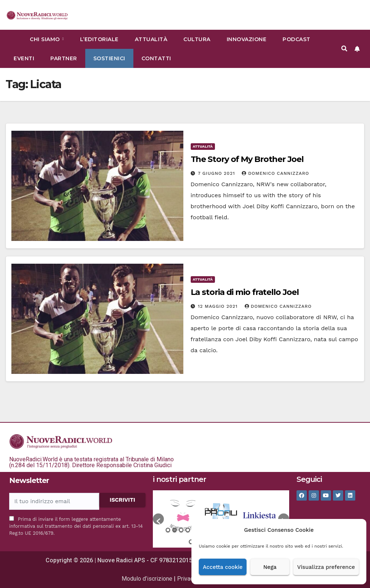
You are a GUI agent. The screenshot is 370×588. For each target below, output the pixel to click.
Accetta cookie (223, 567)
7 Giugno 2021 (217, 173)
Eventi (24, 58)
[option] (183, 515)
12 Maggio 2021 (218, 306)
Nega (270, 567)
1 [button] (168, 530)
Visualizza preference (326, 567)
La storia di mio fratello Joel (245, 292)
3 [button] (181, 530)
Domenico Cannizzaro (275, 173)
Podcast (297, 39)
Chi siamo (46, 39)
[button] (344, 49)
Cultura (197, 39)
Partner (64, 58)
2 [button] (175, 530)
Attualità (151, 39)
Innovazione (247, 39)
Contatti (156, 58)
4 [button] (188, 530)
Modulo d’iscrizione (147, 579)
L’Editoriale (99, 39)
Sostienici (109, 58)
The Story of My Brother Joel (247, 159)
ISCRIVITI (122, 500)
